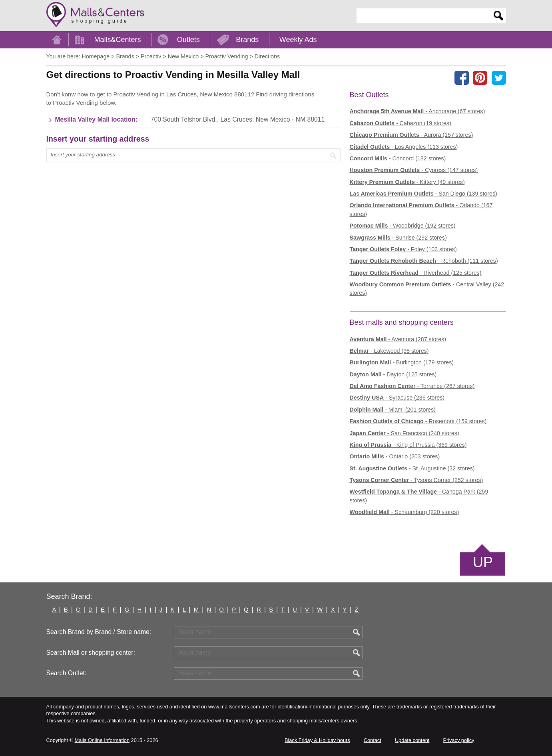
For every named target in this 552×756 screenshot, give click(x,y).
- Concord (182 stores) (398, 158)
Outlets (188, 40)
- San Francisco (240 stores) (405, 433)
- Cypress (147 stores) (414, 170)
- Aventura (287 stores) (398, 339)
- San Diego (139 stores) (423, 194)
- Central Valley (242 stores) (427, 289)
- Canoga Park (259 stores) (419, 496)
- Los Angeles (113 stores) (404, 147)
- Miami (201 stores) (393, 410)
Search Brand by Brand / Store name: (99, 632)
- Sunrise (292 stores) (398, 238)
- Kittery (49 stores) (407, 182)
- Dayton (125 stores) (393, 374)
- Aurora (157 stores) (412, 135)
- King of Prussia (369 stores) (408, 445)
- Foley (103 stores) (403, 249)
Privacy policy (459, 740)
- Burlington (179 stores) (402, 362)
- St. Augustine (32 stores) (412, 468)
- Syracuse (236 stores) (397, 398)
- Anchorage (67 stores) (417, 111)
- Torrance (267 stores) (412, 386)
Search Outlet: (67, 673)
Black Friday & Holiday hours (317, 740)
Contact (373, 740)
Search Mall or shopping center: (91, 653)
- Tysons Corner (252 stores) (416, 480)
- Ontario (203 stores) (395, 456)
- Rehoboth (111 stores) (424, 261)
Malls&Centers (118, 40)
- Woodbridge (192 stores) (403, 226)
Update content (412, 740)
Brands (247, 40)
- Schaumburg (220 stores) (405, 512)
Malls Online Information (102, 740)
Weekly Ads (298, 40)
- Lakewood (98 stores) (389, 351)
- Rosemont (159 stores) (418, 421)
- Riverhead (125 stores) (416, 273)
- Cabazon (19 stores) (401, 123)
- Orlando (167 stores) (421, 209)
